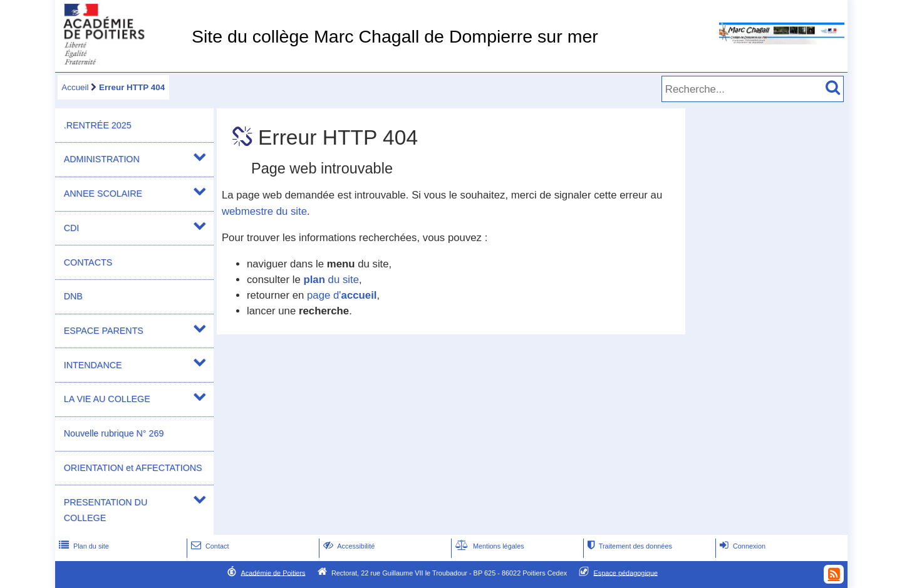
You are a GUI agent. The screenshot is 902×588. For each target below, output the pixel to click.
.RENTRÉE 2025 (98, 125)
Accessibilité (348, 546)
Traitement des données (629, 546)
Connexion (741, 546)
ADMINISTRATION (102, 159)
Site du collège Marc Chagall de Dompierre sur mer (395, 36)
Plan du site (83, 546)
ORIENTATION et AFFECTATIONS (133, 468)
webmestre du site (264, 211)
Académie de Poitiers (273, 572)
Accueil (75, 87)
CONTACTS (88, 262)
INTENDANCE (93, 365)
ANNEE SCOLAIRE (103, 193)
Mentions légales (489, 546)
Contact (209, 546)
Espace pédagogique (626, 572)
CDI (72, 228)
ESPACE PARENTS (104, 331)
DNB (73, 296)
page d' (342, 295)
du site (331, 280)
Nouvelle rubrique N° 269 (114, 433)
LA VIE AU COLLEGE (107, 399)
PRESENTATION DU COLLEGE (106, 510)
